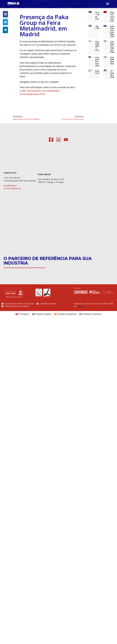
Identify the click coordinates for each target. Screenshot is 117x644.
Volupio (80, 306)
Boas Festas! (98, 72)
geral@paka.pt (10, 185)
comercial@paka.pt (12, 188)
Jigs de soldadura (99, 27)
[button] (108, 4)
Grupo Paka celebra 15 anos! (98, 46)
